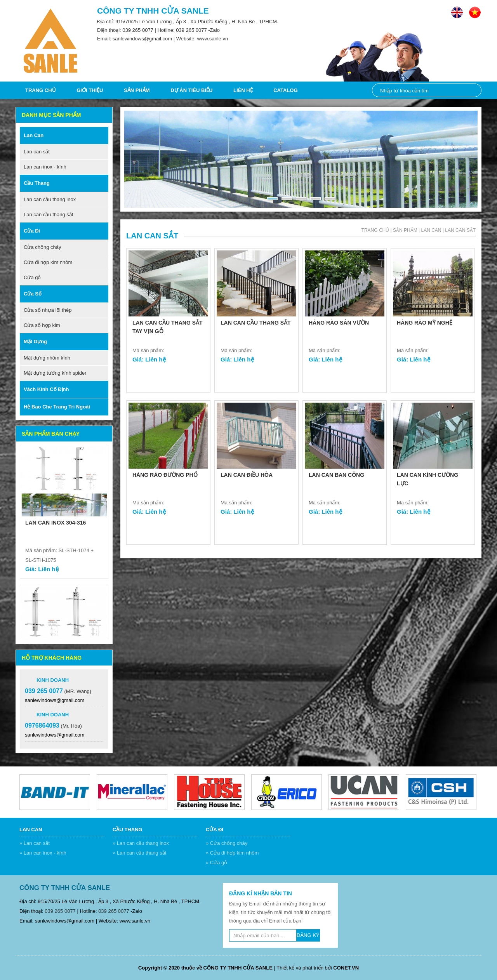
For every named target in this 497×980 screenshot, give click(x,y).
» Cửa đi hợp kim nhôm (232, 853)
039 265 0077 (138, 30)
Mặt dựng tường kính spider (55, 373)
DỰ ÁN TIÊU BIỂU (191, 90)
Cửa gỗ (32, 277)
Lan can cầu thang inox (50, 199)
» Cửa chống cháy (227, 843)
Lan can (34, 135)
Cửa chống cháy (43, 247)
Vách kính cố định (46, 389)
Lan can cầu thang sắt (48, 215)
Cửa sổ (33, 294)
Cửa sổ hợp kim (42, 325)
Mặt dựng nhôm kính (47, 358)
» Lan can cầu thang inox (141, 843)
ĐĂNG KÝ (308, 935)
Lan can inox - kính (45, 167)
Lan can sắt (37, 152)
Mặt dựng (35, 341)
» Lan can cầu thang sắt (139, 853)
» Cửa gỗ (216, 863)
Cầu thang (37, 183)
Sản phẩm (137, 90)
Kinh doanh (53, 680)
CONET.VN (346, 968)
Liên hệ (243, 90)
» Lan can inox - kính (43, 853)
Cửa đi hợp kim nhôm (48, 262)
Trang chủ (41, 90)
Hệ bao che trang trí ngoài (57, 407)
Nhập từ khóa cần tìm (471, 90)
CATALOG (285, 90)
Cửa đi (32, 231)
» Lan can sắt (35, 843)
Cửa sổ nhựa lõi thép (48, 310)
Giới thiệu (90, 90)
